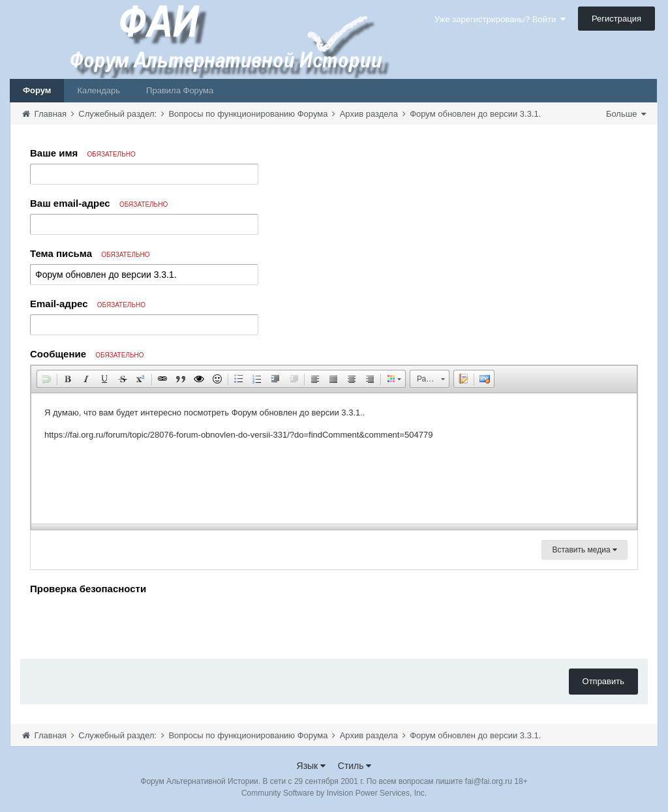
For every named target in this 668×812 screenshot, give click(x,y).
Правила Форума (180, 90)
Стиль (355, 766)
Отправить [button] (603, 681)
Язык (311, 766)
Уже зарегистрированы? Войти (500, 19)
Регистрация (616, 19)
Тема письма (90, 253)
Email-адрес (88, 304)
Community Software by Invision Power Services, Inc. (334, 793)
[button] (46, 379)
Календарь (99, 90)
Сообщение (87, 354)
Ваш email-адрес (99, 203)
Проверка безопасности (88, 589)
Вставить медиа (584, 550)
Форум (37, 90)
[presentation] (129, 624)
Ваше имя (83, 153)
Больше (626, 114)
